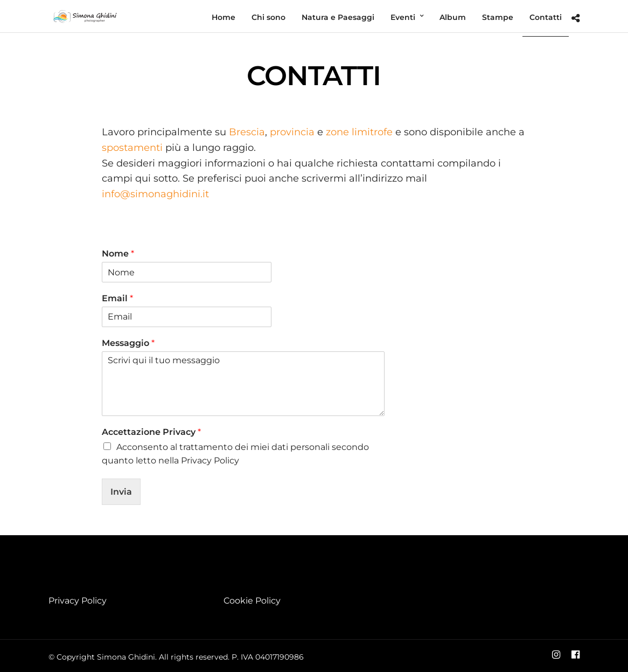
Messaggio (128, 343)
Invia (121, 492)
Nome (118, 254)
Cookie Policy (252, 601)
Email (117, 298)
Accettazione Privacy (151, 432)
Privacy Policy (78, 601)
